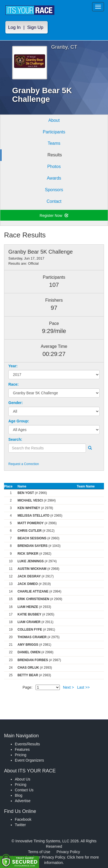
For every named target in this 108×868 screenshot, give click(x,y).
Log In (14, 27)
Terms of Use (39, 852)
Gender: (16, 403)
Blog (19, 795)
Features (22, 749)
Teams (54, 143)
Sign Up (35, 27)
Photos (54, 166)
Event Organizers (29, 760)
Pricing (21, 755)
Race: (13, 384)
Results (55, 155)
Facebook (23, 819)
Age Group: (19, 421)
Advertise (23, 801)
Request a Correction (24, 464)
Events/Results (27, 744)
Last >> (83, 687)
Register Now (54, 216)
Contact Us (24, 790)
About (54, 120)
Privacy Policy (68, 852)
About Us (23, 779)
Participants (54, 132)
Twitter (20, 825)
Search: (15, 439)
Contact (54, 201)
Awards (54, 178)
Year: (13, 366)
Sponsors (54, 190)
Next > (69, 687)
